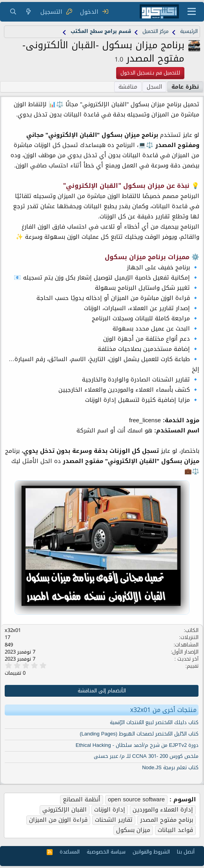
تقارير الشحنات (114, 820)
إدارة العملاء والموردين (163, 810)
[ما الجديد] (28, 12)
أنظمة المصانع (82, 800)
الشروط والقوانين (151, 852)
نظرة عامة (185, 87)
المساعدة (70, 852)
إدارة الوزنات (110, 810)
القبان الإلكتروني (65, 810)
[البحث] (13, 12)
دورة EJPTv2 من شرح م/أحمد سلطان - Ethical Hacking (137, 745)
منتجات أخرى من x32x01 (163, 710)
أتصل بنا (186, 852)
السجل (154, 87)
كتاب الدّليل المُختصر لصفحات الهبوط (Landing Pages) (139, 734)
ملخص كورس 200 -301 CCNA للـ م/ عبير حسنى (146, 756)
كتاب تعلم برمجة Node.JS (170, 767)
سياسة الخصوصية (106, 852)
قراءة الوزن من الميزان (58, 820)
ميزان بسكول (133, 830)
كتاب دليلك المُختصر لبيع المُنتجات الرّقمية (154, 722)
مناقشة (128, 87)
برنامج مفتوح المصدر (167, 820)
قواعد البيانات (175, 830)
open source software (136, 800)
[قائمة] (192, 12)
